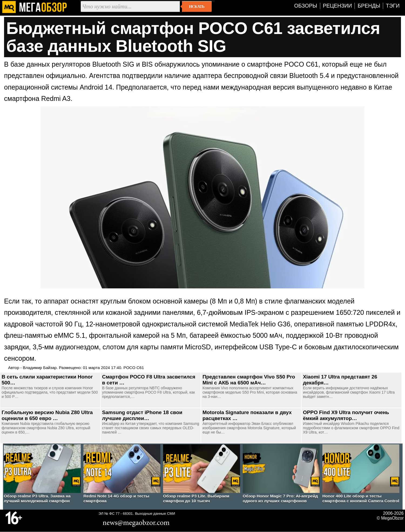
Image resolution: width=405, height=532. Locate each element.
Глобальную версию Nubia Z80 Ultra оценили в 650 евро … (47, 415)
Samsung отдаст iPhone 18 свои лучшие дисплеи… (142, 415)
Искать (197, 6)
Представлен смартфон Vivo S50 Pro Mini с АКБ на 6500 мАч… (249, 380)
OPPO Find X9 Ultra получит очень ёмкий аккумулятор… (346, 415)
